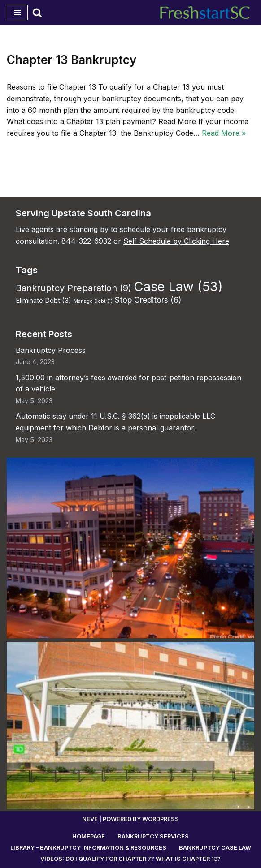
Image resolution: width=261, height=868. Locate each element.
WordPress (161, 819)
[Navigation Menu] (17, 13)
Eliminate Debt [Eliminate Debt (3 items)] (43, 301)
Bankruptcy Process (51, 350)
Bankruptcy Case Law (215, 848)
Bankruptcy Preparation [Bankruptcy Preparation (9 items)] (74, 288)
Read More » (224, 133)
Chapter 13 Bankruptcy (72, 60)
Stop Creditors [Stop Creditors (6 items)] (148, 300)
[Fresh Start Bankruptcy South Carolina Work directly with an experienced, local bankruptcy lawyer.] (207, 13)
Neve (90, 819)
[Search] (37, 13)
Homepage (89, 836)
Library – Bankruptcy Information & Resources (88, 848)
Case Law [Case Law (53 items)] (178, 286)
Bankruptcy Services (153, 836)
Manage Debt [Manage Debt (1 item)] (93, 301)
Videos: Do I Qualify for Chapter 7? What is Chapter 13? (130, 859)
